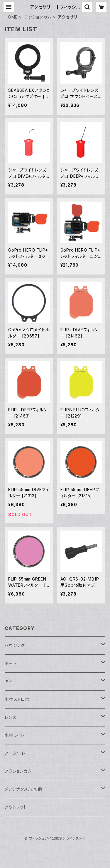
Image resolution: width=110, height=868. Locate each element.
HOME (11, 17)
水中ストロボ (17, 699)
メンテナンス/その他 (23, 789)
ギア (9, 681)
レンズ (10, 717)
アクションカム (38, 17)
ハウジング (15, 645)
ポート (11, 663)
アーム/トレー (17, 753)
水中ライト (15, 735)
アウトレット (16, 807)
